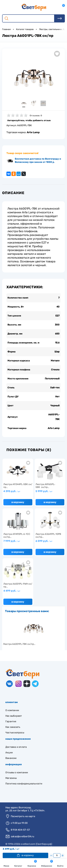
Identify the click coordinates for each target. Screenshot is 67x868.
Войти (60, 864)
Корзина (32, 864)
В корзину (25, 855)
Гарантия (11, 721)
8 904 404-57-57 (20, 830)
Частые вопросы (15, 733)
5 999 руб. (44, 491)
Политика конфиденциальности (24, 784)
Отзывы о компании (17, 772)
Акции (9, 753)
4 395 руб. (12, 491)
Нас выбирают (14, 716)
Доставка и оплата (16, 747)
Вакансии (11, 758)
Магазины (11, 778)
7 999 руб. (12, 541)
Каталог (18, 864)
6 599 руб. (44, 541)
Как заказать (13, 727)
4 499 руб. (12, 591)
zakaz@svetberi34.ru (22, 836)
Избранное (47, 864)
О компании (12, 710)
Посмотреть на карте (23, 816)
